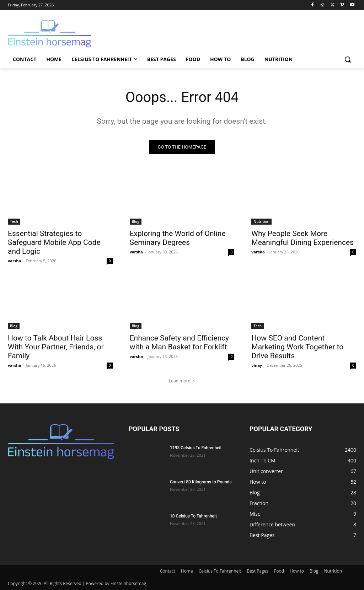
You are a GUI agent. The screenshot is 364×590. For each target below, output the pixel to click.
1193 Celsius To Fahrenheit (196, 448)
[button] (348, 59)
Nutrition (261, 221)
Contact (168, 571)
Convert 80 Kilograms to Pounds (201, 482)
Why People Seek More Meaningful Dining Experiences (303, 238)
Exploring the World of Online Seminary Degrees (178, 238)
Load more (182, 381)
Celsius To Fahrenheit (220, 571)
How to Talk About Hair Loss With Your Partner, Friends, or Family (56, 347)
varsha (14, 261)
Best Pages (258, 571)
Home (187, 571)
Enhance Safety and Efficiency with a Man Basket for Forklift (179, 342)
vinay (257, 365)
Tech (14, 221)
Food (279, 571)
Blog (136, 221)
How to (297, 571)
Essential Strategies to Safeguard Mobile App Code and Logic (54, 242)
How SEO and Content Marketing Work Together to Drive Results (297, 347)
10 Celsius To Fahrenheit (193, 516)
